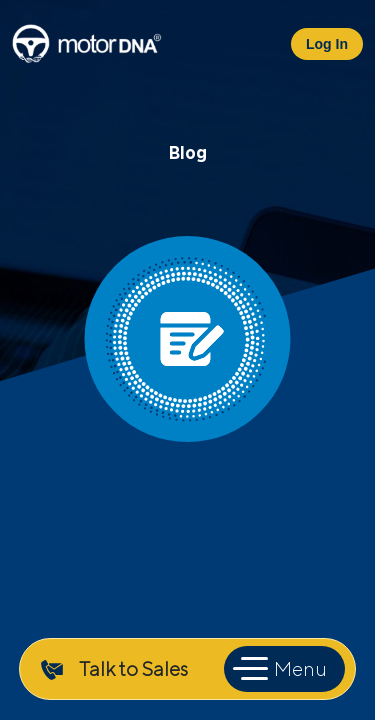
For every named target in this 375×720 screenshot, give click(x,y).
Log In (327, 44)
